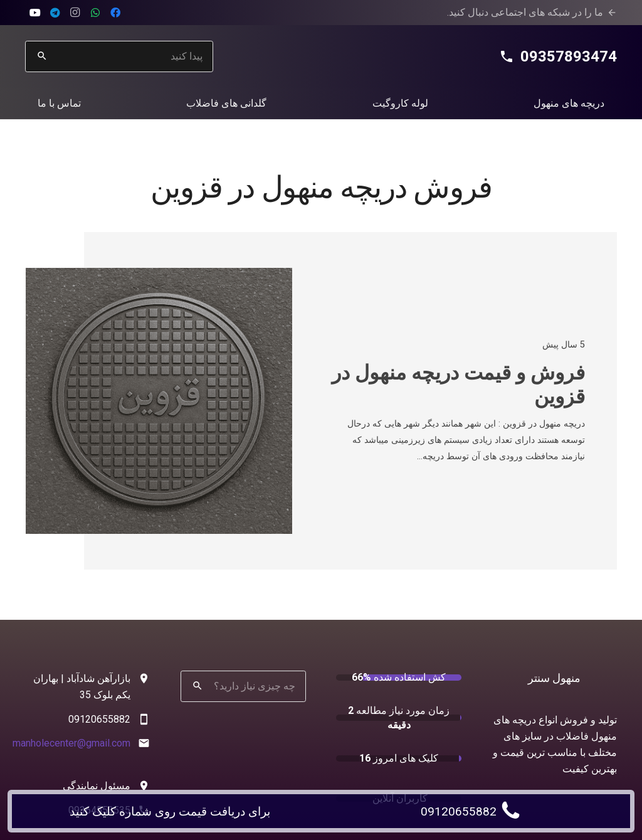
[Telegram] (55, 13)
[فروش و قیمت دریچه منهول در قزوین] (159, 276)
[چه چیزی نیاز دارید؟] (243, 686)
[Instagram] (75, 13)
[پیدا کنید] (119, 56)
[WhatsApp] (95, 13)
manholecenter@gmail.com (71, 743)
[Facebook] (115, 13)
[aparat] (35, 13)
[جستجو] (42, 56)
